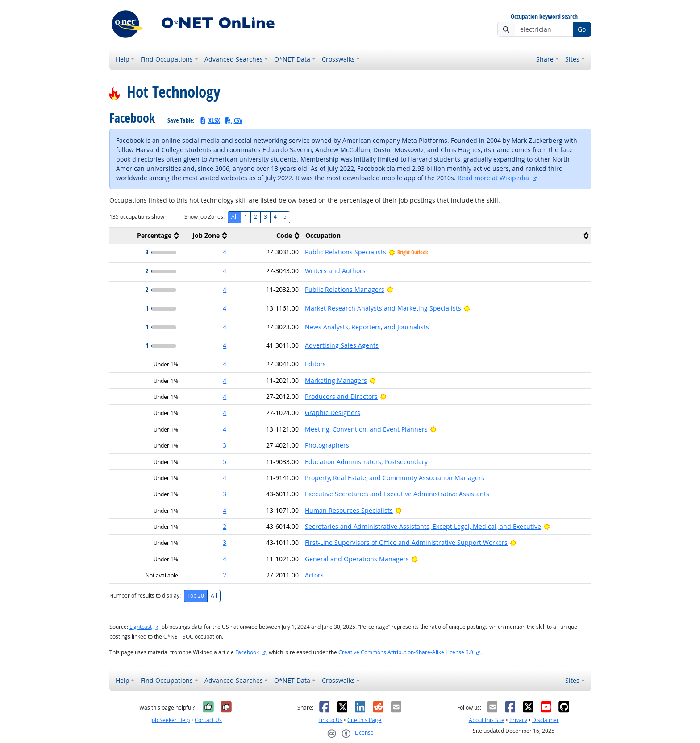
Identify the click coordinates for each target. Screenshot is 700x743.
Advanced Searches (234, 59)
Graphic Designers (333, 413)
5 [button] (225, 462)
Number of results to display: (145, 596)
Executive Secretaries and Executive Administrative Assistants (397, 494)
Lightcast (141, 627)
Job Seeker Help (170, 720)
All (234, 217)
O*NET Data (292, 59)
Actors (314, 575)
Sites (572, 59)
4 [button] (225, 252)
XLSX (210, 120)
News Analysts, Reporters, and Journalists (367, 327)
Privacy (518, 720)
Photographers (327, 445)
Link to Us (330, 720)
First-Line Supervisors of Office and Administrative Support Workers (406, 542)
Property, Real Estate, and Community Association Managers (395, 478)
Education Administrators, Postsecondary (366, 462)
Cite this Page (364, 720)
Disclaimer (546, 720)
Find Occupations (167, 59)
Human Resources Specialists (349, 510)
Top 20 (196, 596)
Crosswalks (338, 59)
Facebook (247, 652)
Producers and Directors (341, 396)
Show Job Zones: (204, 217)
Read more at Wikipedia (493, 178)
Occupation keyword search (544, 17)
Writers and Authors (335, 271)
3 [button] (225, 445)
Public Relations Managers (345, 289)
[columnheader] (146, 236)
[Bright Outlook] (390, 289)
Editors (315, 364)
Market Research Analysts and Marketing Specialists (383, 308)
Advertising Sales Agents (342, 345)
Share (545, 59)
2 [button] (225, 526)
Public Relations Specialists (346, 252)
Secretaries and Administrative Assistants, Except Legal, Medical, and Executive (423, 526)
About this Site (487, 720)
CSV (233, 120)
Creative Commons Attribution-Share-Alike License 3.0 (406, 652)
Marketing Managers (336, 380)
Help (123, 59)
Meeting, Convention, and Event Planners (366, 429)
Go (582, 29)
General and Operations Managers (357, 559)
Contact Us (208, 720)
